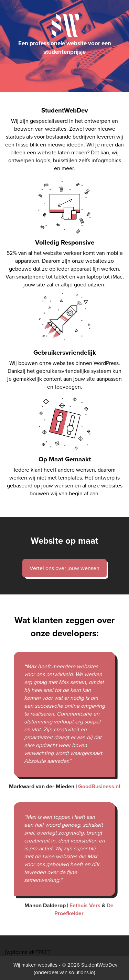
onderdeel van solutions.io (64, 972)
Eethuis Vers (85, 905)
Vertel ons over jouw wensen (64, 568)
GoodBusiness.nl (98, 786)
